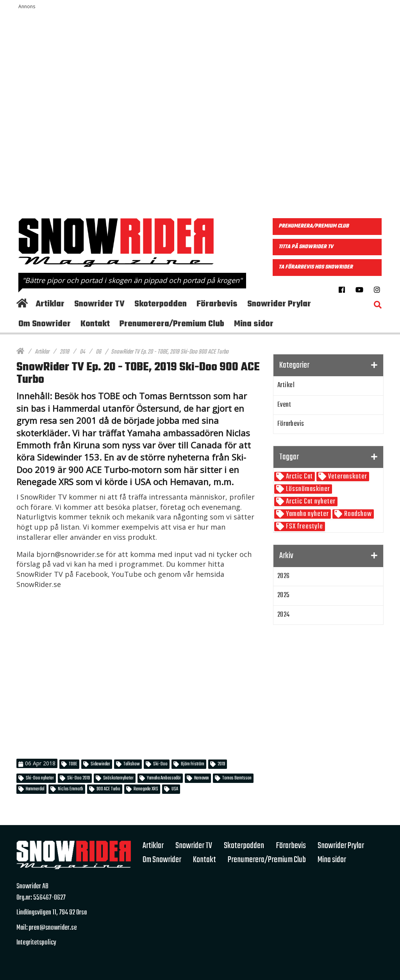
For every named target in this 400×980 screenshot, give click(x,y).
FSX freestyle (304, 527)
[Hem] (20, 352)
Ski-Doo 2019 (79, 778)
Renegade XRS (146, 789)
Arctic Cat (299, 477)
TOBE (73, 764)
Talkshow (132, 764)
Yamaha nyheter (307, 514)
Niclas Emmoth (71, 789)
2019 (221, 764)
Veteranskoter (347, 477)
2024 (284, 615)
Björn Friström (193, 764)
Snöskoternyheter (118, 778)
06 (98, 352)
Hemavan (202, 778)
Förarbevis (291, 424)
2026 (284, 576)
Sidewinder (100, 764)
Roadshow (357, 514)
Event (284, 405)
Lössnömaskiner (307, 489)
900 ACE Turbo (108, 789)
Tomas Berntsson (237, 778)
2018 (64, 352)
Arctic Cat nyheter (310, 502)
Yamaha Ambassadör (164, 778)
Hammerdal (35, 789)
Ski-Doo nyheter (40, 778)
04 (82, 352)
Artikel (286, 385)
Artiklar (42, 352)
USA (175, 789)
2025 (284, 595)
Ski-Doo (160, 764)
